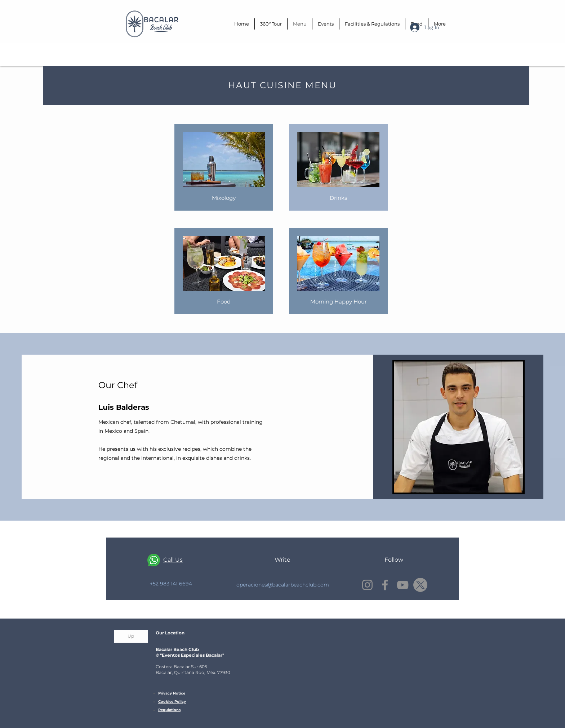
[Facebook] (385, 585)
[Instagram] (367, 585)
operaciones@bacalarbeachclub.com (283, 585)
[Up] (131, 636)
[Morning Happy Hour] (338, 302)
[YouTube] (403, 585)
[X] (420, 585)
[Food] (224, 302)
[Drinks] (338, 198)
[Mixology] (224, 198)
